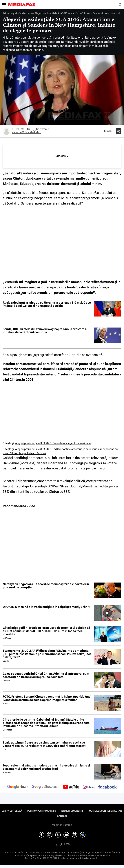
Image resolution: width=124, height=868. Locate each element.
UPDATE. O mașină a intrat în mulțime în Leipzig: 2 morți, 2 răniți (47, 607)
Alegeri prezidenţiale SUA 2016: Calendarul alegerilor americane (53, 443)
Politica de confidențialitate (105, 811)
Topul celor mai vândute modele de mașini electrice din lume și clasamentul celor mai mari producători (46, 767)
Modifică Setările (62, 825)
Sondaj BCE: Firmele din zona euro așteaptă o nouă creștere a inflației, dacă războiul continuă (45, 331)
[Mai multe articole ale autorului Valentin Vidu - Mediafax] (6, 131)
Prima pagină (10, 13)
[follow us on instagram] (89, 787)
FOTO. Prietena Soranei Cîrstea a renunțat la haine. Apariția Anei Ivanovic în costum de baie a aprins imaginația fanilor (47, 698)
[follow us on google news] (18, 787)
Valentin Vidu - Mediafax (26, 132)
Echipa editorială (12, 811)
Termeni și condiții (72, 811)
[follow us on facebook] (107, 787)
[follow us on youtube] (71, 787)
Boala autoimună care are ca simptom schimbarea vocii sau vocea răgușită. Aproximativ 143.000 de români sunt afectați (45, 744)
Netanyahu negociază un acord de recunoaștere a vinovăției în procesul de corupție (46, 586)
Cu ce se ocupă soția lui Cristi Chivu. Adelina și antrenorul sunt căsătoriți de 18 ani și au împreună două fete (46, 675)
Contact (62, 816)
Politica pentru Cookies (42, 811)
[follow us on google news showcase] (45, 787)
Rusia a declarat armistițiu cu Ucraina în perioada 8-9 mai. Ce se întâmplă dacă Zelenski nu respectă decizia (47, 304)
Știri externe (26, 13)
